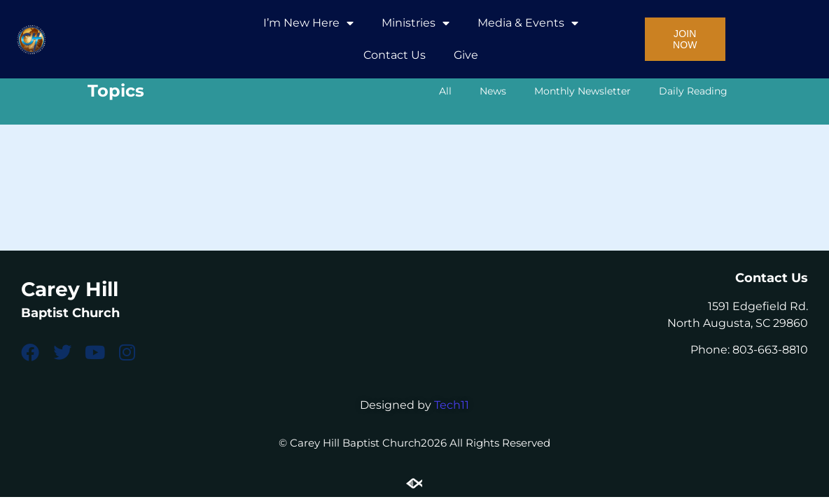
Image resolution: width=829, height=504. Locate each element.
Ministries (416, 23)
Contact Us (395, 55)
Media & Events (528, 23)
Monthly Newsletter (583, 91)
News (493, 91)
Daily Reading (693, 91)
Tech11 (452, 405)
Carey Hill (70, 289)
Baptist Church (70, 313)
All (445, 91)
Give (466, 55)
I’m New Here (308, 23)
